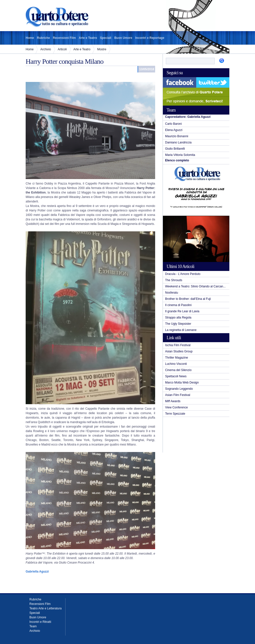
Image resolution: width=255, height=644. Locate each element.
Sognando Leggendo (179, 389)
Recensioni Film (64, 38)
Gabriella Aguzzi (37, 572)
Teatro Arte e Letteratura (45, 608)
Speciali (106, 38)
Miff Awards (173, 401)
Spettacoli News (176, 376)
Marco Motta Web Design (182, 383)
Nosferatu (172, 293)
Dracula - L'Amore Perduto (183, 274)
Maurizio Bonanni (177, 136)
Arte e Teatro (88, 38)
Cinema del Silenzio (178, 370)
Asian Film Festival (178, 395)
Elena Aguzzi (174, 130)
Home (30, 38)
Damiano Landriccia (178, 142)
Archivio (46, 49)
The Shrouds (174, 280)
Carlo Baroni (173, 124)
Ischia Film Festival (178, 345)
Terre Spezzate (175, 414)
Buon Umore (123, 38)
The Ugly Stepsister (178, 324)
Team (33, 626)
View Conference (176, 407)
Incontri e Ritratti (40, 622)
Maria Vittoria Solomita (180, 155)
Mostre (102, 49)
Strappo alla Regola (178, 318)
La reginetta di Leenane (181, 330)
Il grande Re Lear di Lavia (182, 311)
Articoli (62, 49)
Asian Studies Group (179, 351)
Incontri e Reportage (150, 38)
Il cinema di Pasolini (178, 305)
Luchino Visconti (176, 364)
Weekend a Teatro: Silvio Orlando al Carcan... (195, 286)
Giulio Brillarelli (175, 149)
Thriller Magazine (177, 358)
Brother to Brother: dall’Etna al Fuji (188, 299)
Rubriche (43, 38)
